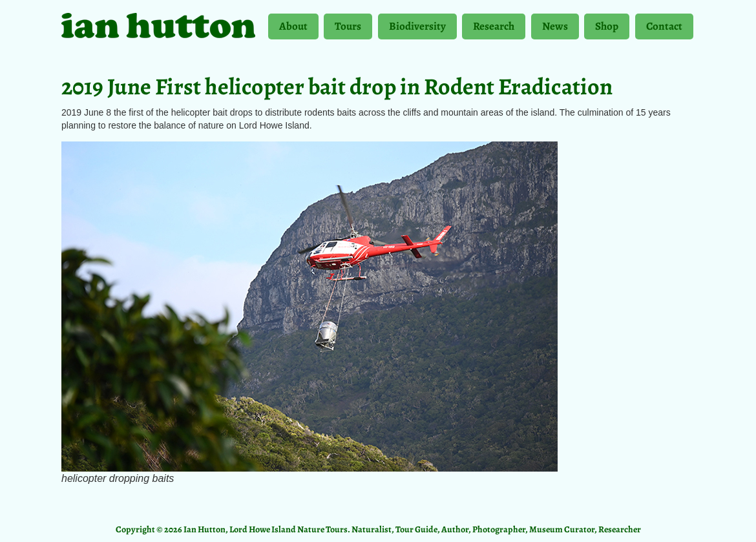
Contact (664, 26)
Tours (348, 29)
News (555, 29)
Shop (607, 29)
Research (494, 29)
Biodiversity (417, 29)
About (293, 29)
